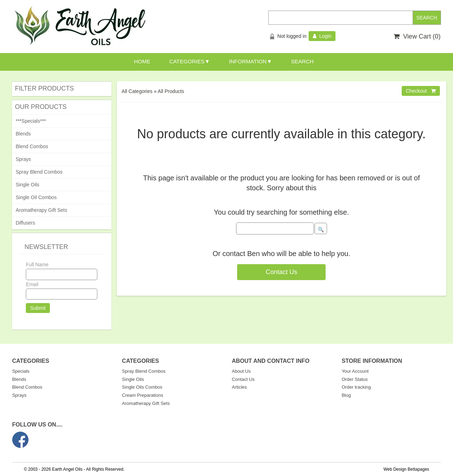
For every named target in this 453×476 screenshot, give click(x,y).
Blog (346, 395)
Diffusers (25, 223)
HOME (142, 61)
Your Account (355, 371)
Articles (239, 387)
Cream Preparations (143, 395)
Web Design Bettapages (406, 469)
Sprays (23, 159)
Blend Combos (32, 146)
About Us (241, 371)
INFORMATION (248, 61)
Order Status (355, 379)
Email (32, 284)
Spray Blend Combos (39, 172)
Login (322, 36)
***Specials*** (31, 121)
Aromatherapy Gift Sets (41, 210)
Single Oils (27, 185)
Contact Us (282, 272)
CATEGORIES (187, 61)
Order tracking (356, 387)
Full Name (37, 265)
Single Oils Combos (142, 387)
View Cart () (417, 36)
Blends (23, 134)
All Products (171, 91)
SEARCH (302, 61)
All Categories (137, 91)
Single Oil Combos (36, 197)
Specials (21, 371)
